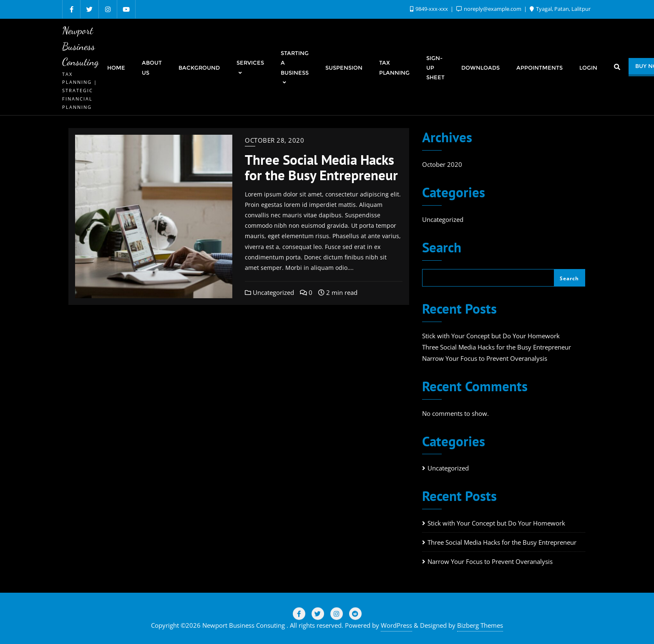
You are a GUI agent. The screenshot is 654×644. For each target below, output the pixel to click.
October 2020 (442, 164)
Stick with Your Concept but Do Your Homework (491, 336)
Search (442, 248)
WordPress (396, 625)
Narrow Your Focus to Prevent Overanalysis (485, 358)
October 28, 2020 (274, 140)
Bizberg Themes (480, 625)
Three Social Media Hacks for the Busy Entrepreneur (321, 167)
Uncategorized (269, 292)
